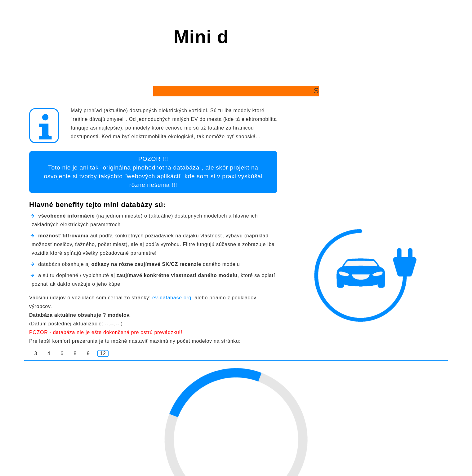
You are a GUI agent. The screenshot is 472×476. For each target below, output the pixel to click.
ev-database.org (172, 298)
